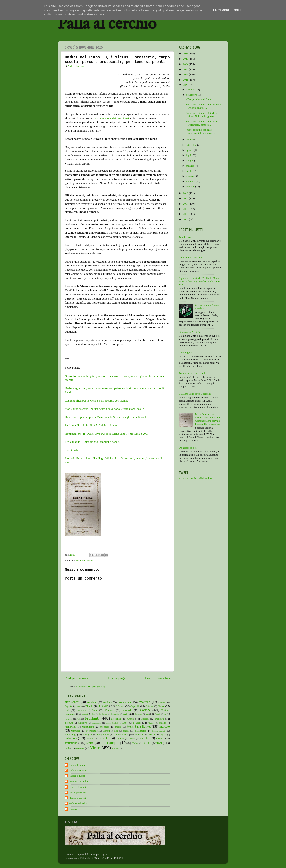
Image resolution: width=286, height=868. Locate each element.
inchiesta (160, 719)
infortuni (69, 723)
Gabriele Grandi (77, 787)
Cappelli (135, 706)
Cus (94, 714)
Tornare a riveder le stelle (192, 373)
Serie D (103, 738)
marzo (190, 176)
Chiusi (161, 706)
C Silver (120, 706)
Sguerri (120, 738)
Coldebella (82, 710)
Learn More (221, 10)
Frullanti (80, 560)
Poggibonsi (103, 734)
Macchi (137, 723)
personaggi (70, 734)
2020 (186, 85)
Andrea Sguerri (77, 776)
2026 (186, 54)
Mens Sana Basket (139, 727)
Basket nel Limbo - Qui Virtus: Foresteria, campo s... (202, 123)
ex (147, 714)
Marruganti (88, 727)
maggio (190, 166)
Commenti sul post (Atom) (90, 686)
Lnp (124, 723)
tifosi (159, 743)
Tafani (136, 743)
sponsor (160, 738)
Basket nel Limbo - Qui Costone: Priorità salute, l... (203, 106)
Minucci (75, 731)
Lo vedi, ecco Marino (190, 257)
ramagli (139, 734)
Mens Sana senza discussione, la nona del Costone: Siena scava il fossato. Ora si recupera (208, 419)
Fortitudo (69, 719)
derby (126, 714)
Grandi (131, 719)
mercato (165, 727)
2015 (186, 214)
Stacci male (72, 450)
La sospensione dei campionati (112, 118)
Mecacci (104, 727)
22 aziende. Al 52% (189, 332)
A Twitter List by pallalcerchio (195, 478)
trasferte (80, 748)
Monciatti (91, 731)
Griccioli (145, 719)
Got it (238, 10)
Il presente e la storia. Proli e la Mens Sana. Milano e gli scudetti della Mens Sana (199, 281)
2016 (186, 209)
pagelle (126, 731)
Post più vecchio (157, 678)
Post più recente (77, 678)
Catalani (149, 706)
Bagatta (68, 706)
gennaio (191, 187)
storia (90, 743)
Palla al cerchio (107, 24)
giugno (190, 161)
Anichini (92, 702)
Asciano (107, 702)
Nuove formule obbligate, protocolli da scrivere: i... (200, 131)
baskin (79, 706)
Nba (116, 731)
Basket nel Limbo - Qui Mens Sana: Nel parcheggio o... (201, 114)
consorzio (127, 710)
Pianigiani (87, 735)
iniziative (82, 723)
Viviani (116, 748)
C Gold (104, 706)
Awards (163, 702)
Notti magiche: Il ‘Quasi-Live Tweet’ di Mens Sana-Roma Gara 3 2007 (107, 434)
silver (133, 738)
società (144, 738)
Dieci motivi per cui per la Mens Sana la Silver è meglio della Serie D (106, 417)
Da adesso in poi (188, 448)
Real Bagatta (186, 353)
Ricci (152, 734)
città (67, 710)
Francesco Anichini (79, 781)
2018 (186, 198)
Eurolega (139, 714)
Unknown (74, 809)
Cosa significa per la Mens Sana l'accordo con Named (97, 401)
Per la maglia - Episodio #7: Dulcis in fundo (91, 425)
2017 (186, 204)
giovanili (116, 719)
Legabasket (96, 723)
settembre (192, 145)
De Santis (103, 714)
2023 (186, 69)
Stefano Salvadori (78, 803)
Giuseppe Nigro (77, 792)
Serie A (90, 738)
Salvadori (71, 738)
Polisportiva (122, 734)
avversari (144, 702)
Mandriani (70, 727)
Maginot (151, 723)
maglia (163, 723)
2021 (186, 80)
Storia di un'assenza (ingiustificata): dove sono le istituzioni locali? (104, 409)
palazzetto (141, 731)
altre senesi (72, 702)
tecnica (148, 743)
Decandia (115, 714)
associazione (125, 702)
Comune (110, 710)
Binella (89, 706)
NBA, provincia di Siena (199, 99)
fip (165, 714)
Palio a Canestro (159, 731)
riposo (164, 735)
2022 (186, 74)
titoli (67, 748)
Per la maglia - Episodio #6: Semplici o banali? (93, 442)
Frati (78, 719)
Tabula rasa (185, 237)
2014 (186, 219)
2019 (186, 193)
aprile (189, 171)
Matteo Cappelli (77, 798)
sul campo (110, 743)
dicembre (191, 89)
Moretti (106, 731)
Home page (117, 678)
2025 (186, 59)
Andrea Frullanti (77, 765)
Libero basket (112, 723)
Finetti (157, 714)
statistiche (71, 743)
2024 (186, 64)
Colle (94, 710)
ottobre (190, 140)
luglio (190, 155)
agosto (190, 150)
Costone (145, 710)
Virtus (89, 560)
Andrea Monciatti (78, 770)
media (118, 727)
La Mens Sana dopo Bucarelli (195, 394)
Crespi (85, 714)
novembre (192, 95)
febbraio (191, 181)
